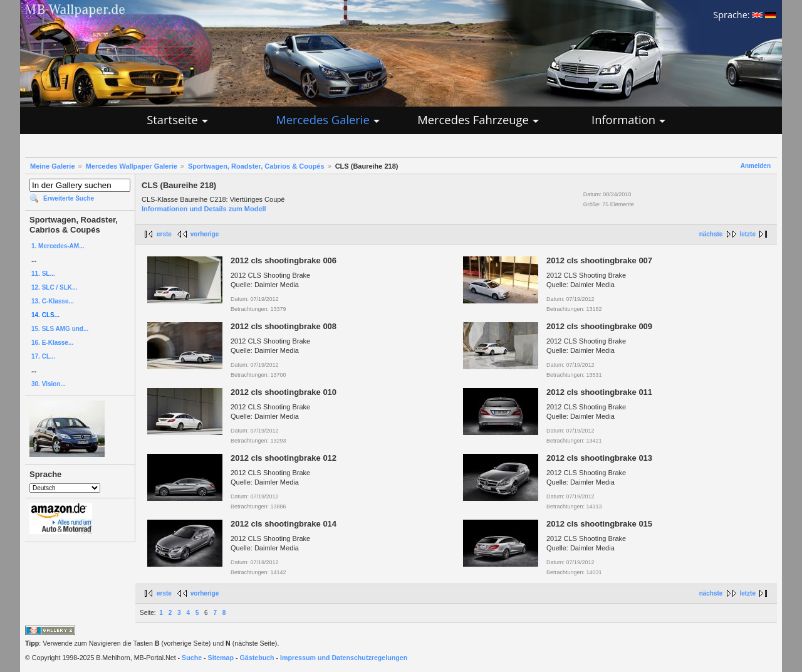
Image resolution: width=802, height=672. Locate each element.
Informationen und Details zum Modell (204, 209)
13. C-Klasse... (53, 301)
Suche (192, 658)
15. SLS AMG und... (60, 329)
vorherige (205, 234)
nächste (711, 234)
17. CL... (43, 356)
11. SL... (43, 274)
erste (164, 234)
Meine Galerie (53, 166)
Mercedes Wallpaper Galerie (132, 166)
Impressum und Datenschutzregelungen (344, 658)
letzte (747, 234)
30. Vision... (49, 384)
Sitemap (221, 658)
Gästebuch (257, 658)
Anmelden (756, 166)
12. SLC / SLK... (54, 287)
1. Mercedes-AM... (58, 246)
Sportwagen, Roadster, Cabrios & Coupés (256, 166)
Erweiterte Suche (69, 198)
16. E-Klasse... (52, 343)
